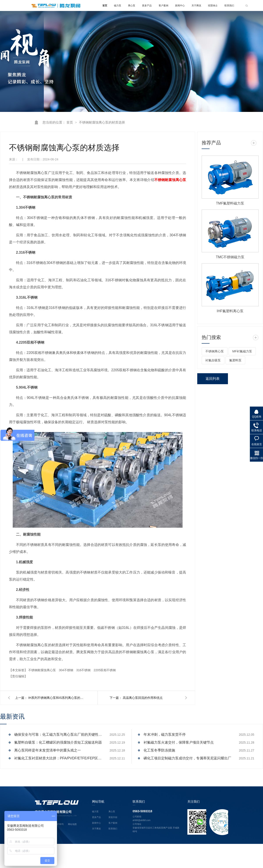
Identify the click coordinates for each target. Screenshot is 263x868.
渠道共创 (113, 817)
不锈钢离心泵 (215, 352)
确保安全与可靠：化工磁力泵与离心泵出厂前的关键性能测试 (58, 735)
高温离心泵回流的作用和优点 (143, 698)
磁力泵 (118, 5)
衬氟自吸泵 (213, 360)
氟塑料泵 (235, 360)
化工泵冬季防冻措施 (159, 751)
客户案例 (163, 5)
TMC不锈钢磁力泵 (230, 257)
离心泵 (132, 5)
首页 (105, 5)
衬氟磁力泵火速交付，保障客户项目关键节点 (179, 743)
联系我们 (229, 5)
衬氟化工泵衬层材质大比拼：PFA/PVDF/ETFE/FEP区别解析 (58, 758)
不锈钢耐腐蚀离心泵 (43, 670)
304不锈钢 (67, 670)
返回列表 (213, 379)
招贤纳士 (213, 5)
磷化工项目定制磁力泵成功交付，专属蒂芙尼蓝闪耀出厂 (187, 758)
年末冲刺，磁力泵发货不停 (165, 735)
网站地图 (72, 824)
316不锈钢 (84, 670)
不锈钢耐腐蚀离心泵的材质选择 (102, 123)
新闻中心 (180, 5)
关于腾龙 (196, 5)
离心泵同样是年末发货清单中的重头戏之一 (48, 751)
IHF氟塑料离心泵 (230, 311)
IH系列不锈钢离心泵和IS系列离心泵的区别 (57, 698)
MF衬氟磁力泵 (242, 352)
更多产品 (147, 5)
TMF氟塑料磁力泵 (230, 204)
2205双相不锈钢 (105, 670)
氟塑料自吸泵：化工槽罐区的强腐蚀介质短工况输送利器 (58, 743)
